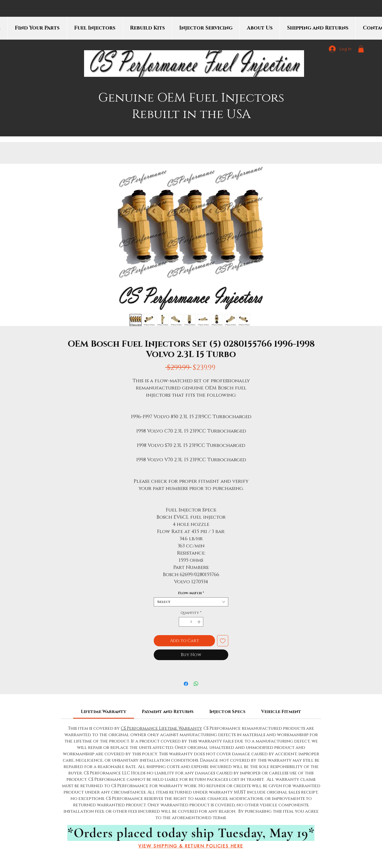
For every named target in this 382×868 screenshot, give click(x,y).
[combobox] (191, 602)
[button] (361, 49)
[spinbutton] (191, 622)
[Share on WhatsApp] (196, 684)
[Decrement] (183, 622)
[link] (103, 712)
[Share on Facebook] (186, 684)
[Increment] (200, 622)
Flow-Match (191, 593)
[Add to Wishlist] (223, 641)
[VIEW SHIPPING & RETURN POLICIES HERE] (191, 846)
